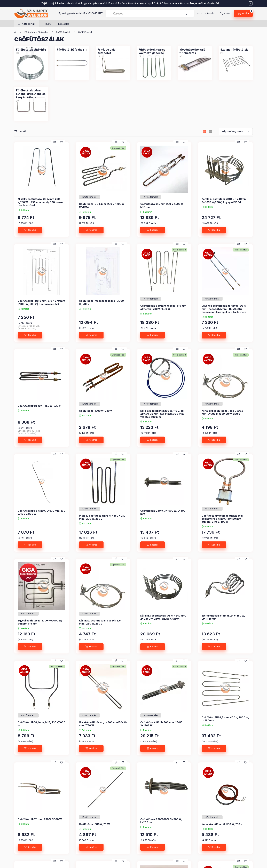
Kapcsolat (64, 24)
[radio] (210, 131)
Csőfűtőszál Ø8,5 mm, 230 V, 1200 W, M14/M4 (102, 205)
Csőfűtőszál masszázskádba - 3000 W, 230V (101, 302)
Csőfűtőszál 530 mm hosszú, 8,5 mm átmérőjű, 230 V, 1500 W (163, 307)
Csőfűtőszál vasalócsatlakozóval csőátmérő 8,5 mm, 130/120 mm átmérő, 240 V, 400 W (222, 519)
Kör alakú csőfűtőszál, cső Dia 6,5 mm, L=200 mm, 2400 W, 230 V (222, 412)
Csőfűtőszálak (63, 32)
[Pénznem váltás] (209, 13)
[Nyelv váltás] (199, 13)
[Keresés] (185, 13)
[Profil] (225, 13)
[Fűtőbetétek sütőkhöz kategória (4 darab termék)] (31, 50)
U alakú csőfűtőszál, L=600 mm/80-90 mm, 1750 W (103, 724)
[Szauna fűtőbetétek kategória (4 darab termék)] (234, 50)
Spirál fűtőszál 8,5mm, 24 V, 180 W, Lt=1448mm (223, 617)
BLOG (48, 24)
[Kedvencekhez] (61, 142)
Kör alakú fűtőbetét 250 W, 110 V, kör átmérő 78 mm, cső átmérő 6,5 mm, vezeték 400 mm (162, 414)
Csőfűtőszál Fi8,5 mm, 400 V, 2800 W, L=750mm (225, 719)
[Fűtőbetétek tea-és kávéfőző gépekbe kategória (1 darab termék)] (154, 51)
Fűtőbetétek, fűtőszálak (36, 32)
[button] (26, 24)
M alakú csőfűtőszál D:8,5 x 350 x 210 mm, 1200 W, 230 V (102, 517)
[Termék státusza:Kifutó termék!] (89, 197)
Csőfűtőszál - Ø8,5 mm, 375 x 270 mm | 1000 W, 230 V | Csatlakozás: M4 (41, 302)
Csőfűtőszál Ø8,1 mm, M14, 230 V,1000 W (41, 724)
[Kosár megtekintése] (243, 13)
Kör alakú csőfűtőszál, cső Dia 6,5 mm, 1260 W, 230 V (100, 622)
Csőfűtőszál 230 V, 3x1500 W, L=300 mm (163, 512)
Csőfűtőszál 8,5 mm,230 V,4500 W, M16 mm (162, 205)
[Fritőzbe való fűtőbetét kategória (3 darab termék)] (113, 51)
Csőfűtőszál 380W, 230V (94, 824)
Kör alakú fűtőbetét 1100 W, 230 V (222, 824)
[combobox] (150, 13)
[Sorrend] (236, 131)
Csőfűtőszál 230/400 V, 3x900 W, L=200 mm (161, 821)
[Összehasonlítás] (55, 142)
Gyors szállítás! (118, 148)
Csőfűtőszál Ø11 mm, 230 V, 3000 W (40, 819)
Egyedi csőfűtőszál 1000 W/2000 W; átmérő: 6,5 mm (40, 622)
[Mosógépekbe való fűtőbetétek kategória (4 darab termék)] (195, 51)
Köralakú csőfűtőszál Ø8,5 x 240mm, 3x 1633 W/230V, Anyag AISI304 (225, 200)
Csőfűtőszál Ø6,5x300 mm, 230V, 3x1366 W (161, 724)
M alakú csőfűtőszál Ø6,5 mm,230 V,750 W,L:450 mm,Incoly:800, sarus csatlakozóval (41, 202)
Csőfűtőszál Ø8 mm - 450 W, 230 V (39, 406)
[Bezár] (251, 3)
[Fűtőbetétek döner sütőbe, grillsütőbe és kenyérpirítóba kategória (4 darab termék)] (31, 94)
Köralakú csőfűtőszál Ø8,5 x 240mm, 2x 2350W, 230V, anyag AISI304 (163, 617)
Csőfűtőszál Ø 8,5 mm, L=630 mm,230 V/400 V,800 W (41, 512)
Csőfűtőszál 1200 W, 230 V (95, 411)
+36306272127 (94, 13)
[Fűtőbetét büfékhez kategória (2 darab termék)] (70, 50)
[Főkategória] (15, 32)
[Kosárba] (30, 230)
